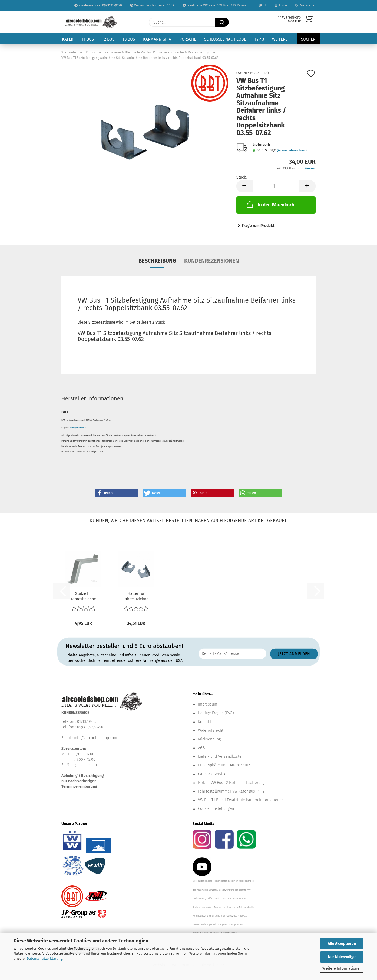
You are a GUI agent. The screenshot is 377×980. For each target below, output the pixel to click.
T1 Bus (88, 39)
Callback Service (212, 774)
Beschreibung (157, 261)
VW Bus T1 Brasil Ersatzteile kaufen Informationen (241, 800)
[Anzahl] (276, 186)
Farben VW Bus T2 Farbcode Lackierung (231, 783)
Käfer (68, 39)
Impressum (208, 704)
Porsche (188, 39)
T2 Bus (108, 39)
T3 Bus (129, 39)
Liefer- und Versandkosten (221, 756)
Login (281, 5)
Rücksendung (209, 739)
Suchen (308, 39)
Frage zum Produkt (258, 226)
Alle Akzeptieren (342, 944)
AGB (201, 748)
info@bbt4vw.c (78, 428)
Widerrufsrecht (211, 731)
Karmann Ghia (157, 39)
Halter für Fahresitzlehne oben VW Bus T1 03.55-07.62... (136, 597)
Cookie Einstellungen (216, 809)
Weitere (280, 39)
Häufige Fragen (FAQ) (216, 713)
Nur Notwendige (342, 957)
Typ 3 (259, 39)
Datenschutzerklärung (45, 959)
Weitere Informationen (342, 969)
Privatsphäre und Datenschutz (224, 765)
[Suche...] (222, 22)
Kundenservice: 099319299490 (98, 5)
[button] (244, 186)
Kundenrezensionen (211, 261)
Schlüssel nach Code (225, 39)
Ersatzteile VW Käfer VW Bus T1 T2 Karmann (216, 5)
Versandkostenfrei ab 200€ (152, 5)
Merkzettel (305, 5)
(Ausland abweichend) (292, 150)
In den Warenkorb (270, 204)
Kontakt (205, 722)
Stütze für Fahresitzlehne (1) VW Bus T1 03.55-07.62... (83, 597)
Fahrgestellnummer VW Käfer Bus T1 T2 (231, 791)
